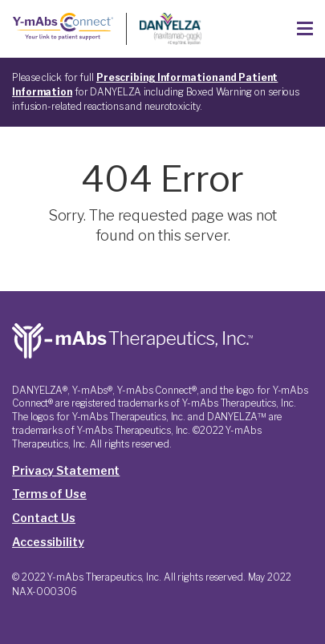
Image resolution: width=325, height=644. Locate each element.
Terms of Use (49, 494)
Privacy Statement (66, 470)
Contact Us (44, 518)
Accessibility (48, 542)
